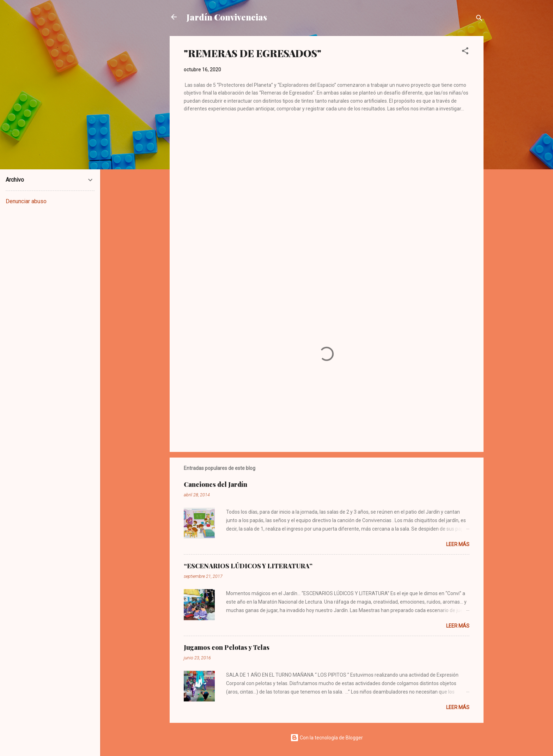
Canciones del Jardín (215, 484)
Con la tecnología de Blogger (327, 738)
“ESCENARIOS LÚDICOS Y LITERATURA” (248, 566)
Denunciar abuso (26, 201)
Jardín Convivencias (227, 17)
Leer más (458, 544)
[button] (465, 52)
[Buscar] (479, 19)
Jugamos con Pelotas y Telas (227, 647)
